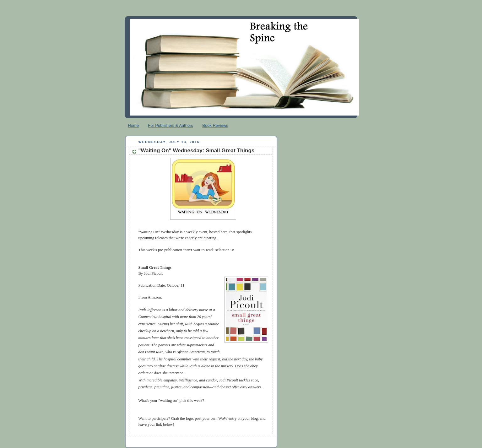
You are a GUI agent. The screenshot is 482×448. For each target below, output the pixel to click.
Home (133, 125)
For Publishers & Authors (171, 125)
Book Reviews (215, 125)
